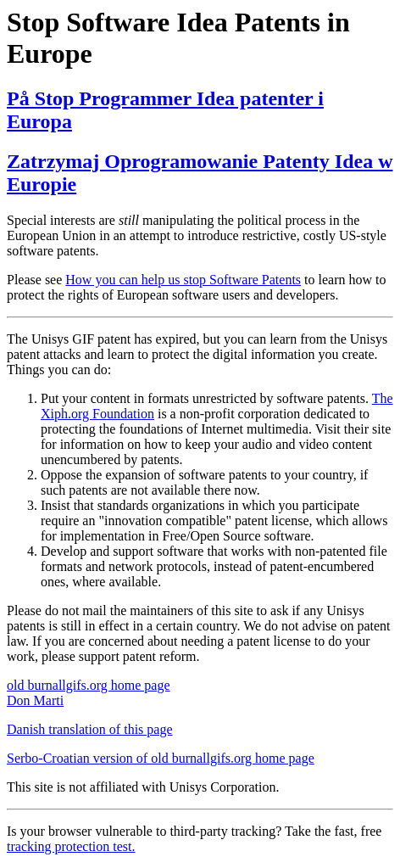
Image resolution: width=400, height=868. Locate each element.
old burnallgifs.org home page (89, 685)
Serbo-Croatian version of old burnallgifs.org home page (161, 758)
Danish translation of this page (90, 729)
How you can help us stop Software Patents (183, 280)
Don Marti (35, 700)
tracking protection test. (71, 846)
